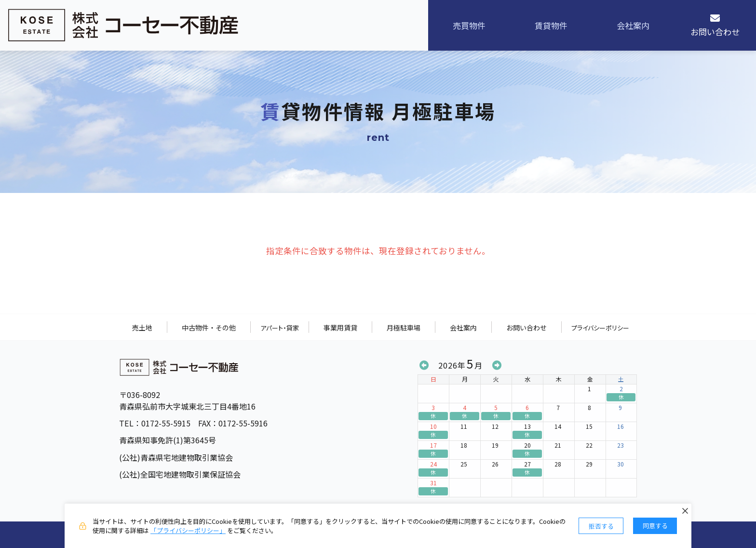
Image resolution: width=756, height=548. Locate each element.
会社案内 (463, 328)
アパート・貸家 (280, 328)
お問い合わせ (526, 328)
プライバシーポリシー (600, 328)
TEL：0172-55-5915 (155, 423)
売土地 (142, 328)
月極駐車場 (404, 328)
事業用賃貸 (340, 328)
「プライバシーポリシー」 (188, 530)
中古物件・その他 (209, 328)
